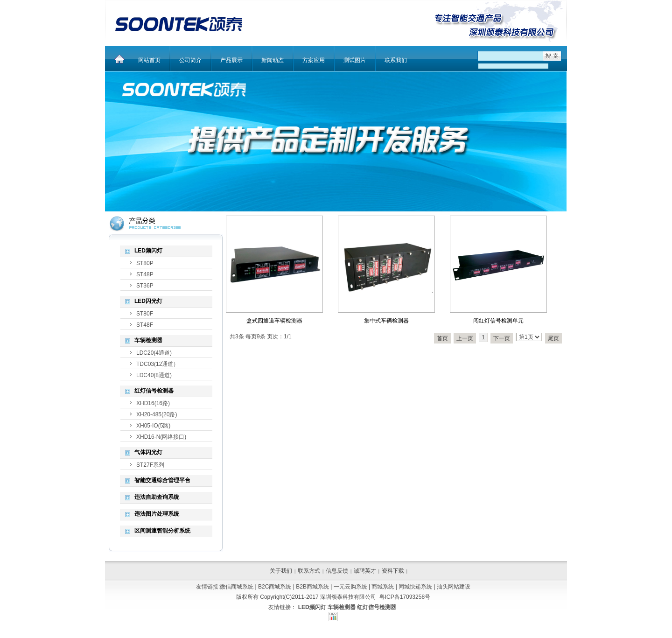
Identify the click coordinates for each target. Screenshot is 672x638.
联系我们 (396, 60)
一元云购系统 (350, 587)
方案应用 (314, 60)
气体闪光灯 (148, 452)
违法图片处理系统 (157, 514)
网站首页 (149, 60)
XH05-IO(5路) (153, 426)
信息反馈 (337, 571)
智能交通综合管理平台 (162, 480)
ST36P (145, 286)
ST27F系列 (150, 465)
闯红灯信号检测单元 (498, 321)
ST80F (145, 314)
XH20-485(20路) (157, 414)
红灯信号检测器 (154, 391)
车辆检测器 (148, 340)
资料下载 (393, 571)
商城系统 (383, 587)
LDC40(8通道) (154, 375)
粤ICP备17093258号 (405, 597)
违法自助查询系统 (157, 497)
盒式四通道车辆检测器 (274, 321)
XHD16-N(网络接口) (161, 437)
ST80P (145, 263)
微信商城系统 (237, 587)
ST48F (145, 325)
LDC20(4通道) (154, 353)
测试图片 (355, 60)
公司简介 (190, 60)
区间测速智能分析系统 (162, 531)
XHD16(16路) (153, 403)
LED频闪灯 (148, 251)
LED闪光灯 (148, 301)
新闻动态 (273, 60)
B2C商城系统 (275, 587)
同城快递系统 (415, 587)
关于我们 (281, 571)
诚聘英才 (365, 571)
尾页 (553, 338)
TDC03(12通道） (157, 364)
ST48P (145, 274)
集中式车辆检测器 (386, 321)
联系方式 (309, 571)
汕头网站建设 (454, 587)
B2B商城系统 (312, 587)
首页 (442, 338)
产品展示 (231, 60)
